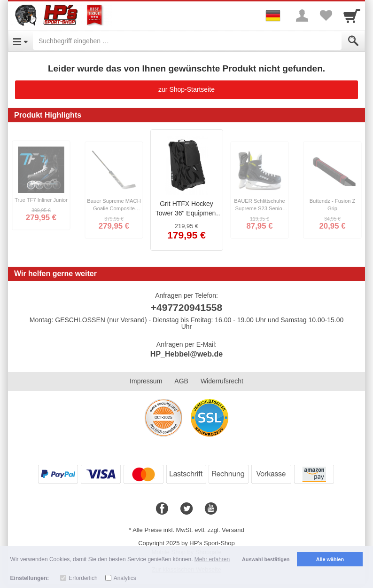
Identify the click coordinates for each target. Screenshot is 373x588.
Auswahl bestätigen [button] (266, 559)
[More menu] (302, 16)
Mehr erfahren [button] (212, 559)
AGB (181, 381)
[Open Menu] (20, 41)
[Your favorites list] (326, 16)
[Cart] (352, 16)
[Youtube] (211, 509)
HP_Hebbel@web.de (186, 354)
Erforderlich (83, 578)
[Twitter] (186, 509)
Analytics (125, 578)
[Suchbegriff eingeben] (187, 41)
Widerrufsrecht (222, 381)
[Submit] (353, 41)
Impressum (146, 381)
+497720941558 (186, 307)
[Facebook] (162, 509)
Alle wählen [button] (330, 559)
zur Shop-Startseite (186, 89)
